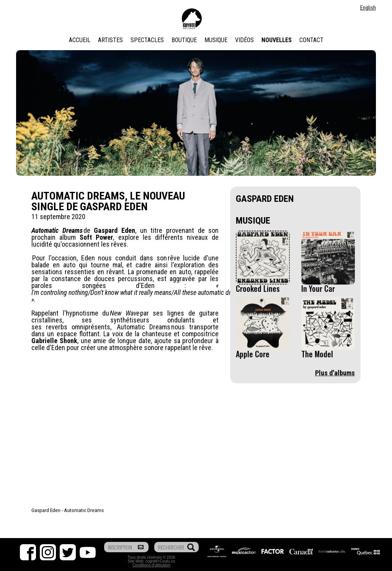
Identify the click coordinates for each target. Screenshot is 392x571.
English (368, 8)
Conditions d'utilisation (151, 565)
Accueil (80, 40)
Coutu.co (167, 561)
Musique (216, 40)
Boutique (184, 40)
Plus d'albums (335, 373)
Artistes (110, 40)
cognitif (152, 561)
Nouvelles (277, 40)
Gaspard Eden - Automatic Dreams (68, 510)
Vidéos (244, 40)
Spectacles (147, 40)
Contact (311, 40)
